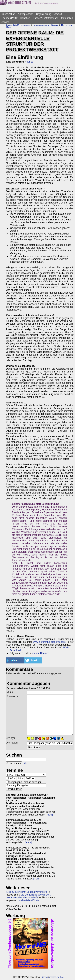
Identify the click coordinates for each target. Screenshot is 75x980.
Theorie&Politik (9, 18)
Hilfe (25, 763)
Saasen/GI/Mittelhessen (45, 18)
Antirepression (26, 14)
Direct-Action (8, 14)
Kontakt (45, 977)
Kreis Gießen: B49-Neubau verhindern (26, 892)
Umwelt (58, 14)
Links (30, 62)
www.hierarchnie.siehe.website (49, 642)
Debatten (25, 18)
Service (5, 22)
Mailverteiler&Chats (29, 900)
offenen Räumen (40, 653)
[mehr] (49, 815)
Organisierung (43, 14)
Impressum (54, 977)
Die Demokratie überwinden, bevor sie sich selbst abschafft (28, 896)
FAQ (62, 977)
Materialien (67, 18)
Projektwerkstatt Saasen (46, 25)
